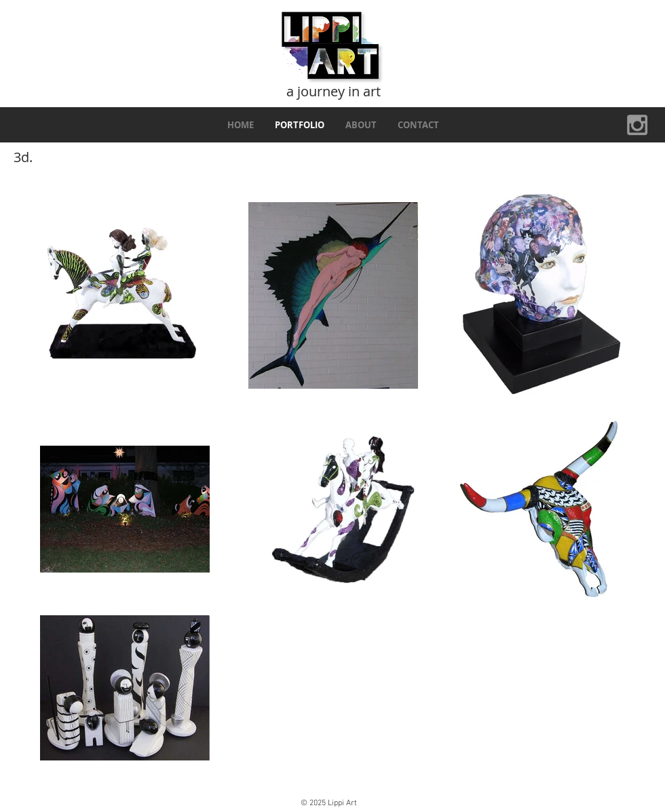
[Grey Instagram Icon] (637, 125)
